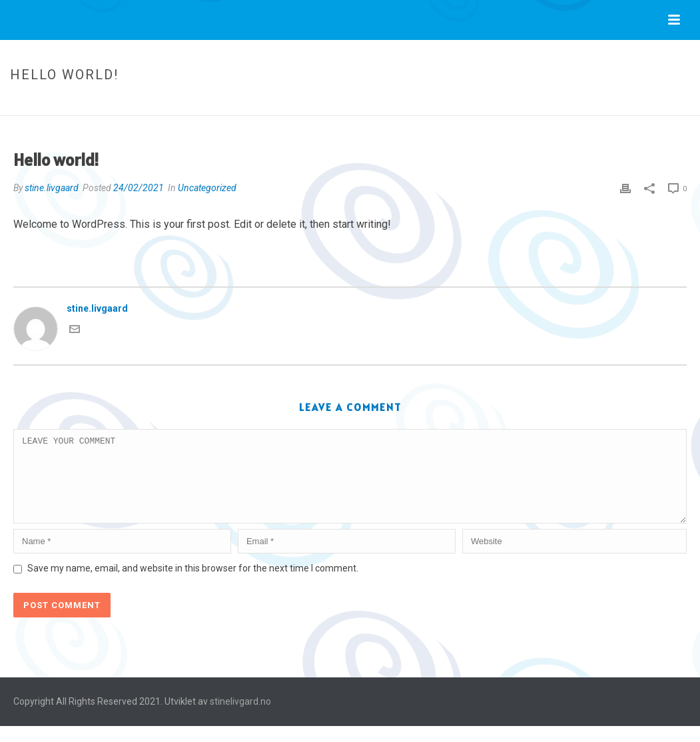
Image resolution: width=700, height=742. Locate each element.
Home (532, 103)
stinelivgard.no (240, 717)
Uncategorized (583, 103)
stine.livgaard (52, 188)
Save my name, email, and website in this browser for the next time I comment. (193, 584)
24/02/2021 (139, 188)
